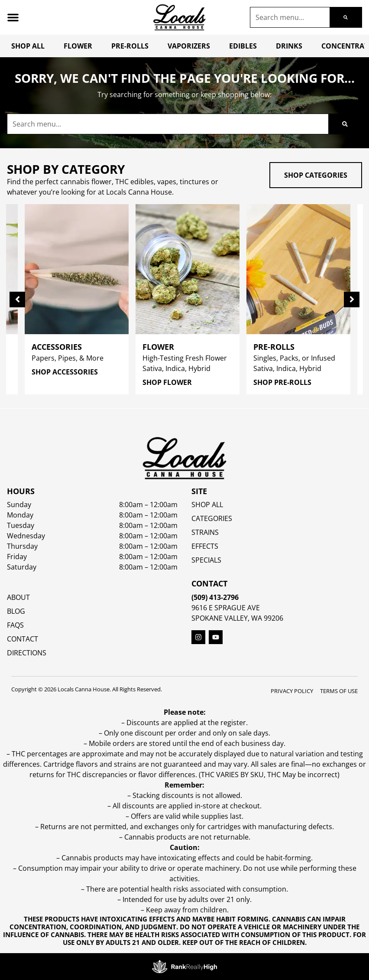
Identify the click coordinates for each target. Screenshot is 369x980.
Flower (78, 46)
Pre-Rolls (130, 46)
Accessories (54, 347)
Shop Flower (164, 382)
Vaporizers (189, 46)
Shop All (28, 46)
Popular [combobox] (80, 428)
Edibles (243, 46)
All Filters (31, 427)
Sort (74, 418)
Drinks (289, 46)
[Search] (346, 17)
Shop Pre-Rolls (279, 382)
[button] (13, 17)
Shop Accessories (62, 372)
